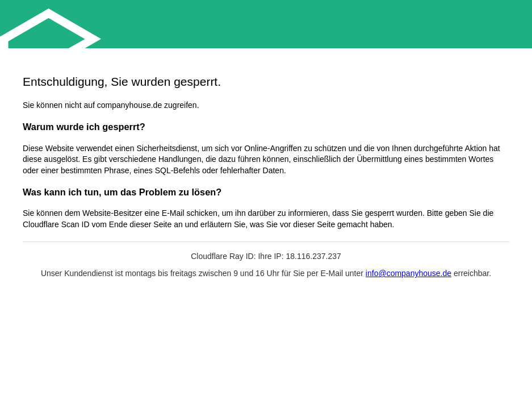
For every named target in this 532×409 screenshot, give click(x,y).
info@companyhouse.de (409, 273)
